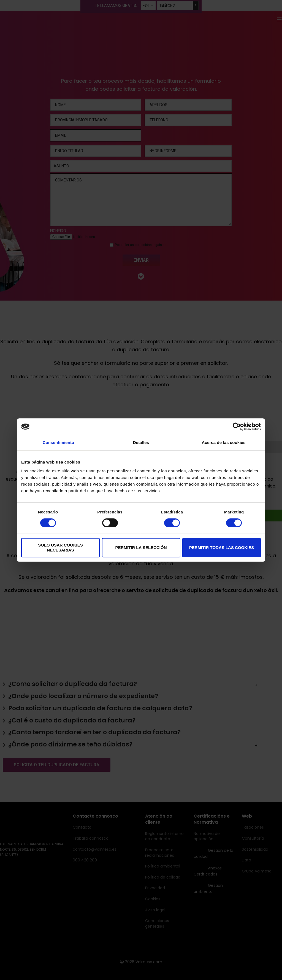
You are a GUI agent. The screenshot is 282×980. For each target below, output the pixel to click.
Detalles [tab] (141, 442)
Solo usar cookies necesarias (60, 547)
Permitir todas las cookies (222, 547)
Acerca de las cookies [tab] (224, 442)
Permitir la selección (141, 547)
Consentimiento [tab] (59, 442)
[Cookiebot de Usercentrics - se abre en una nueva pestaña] (237, 427)
